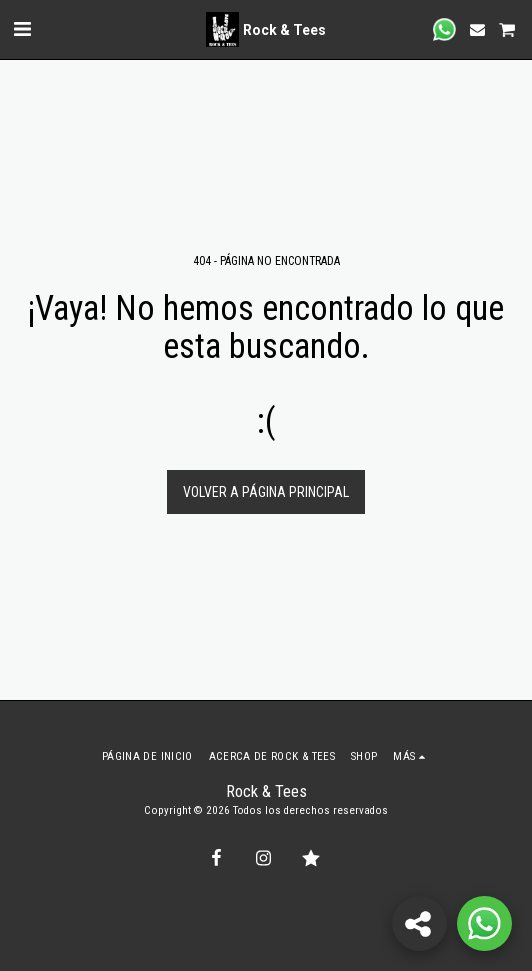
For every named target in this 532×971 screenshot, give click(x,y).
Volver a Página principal (266, 492)
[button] (22, 29)
